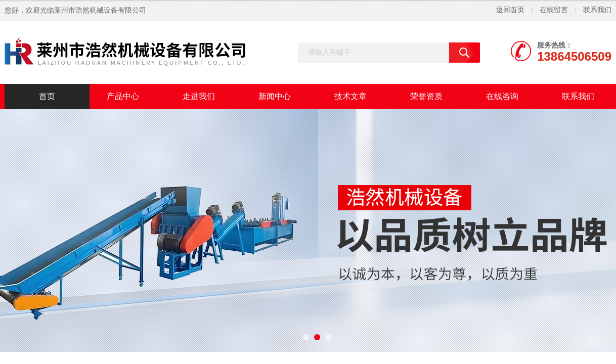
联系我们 (597, 10)
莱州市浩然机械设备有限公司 (100, 10)
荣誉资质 (426, 96)
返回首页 (510, 10)
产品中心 (123, 96)
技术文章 (350, 96)
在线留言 (554, 10)
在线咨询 (502, 96)
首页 (47, 96)
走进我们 (199, 96)
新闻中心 (275, 96)
